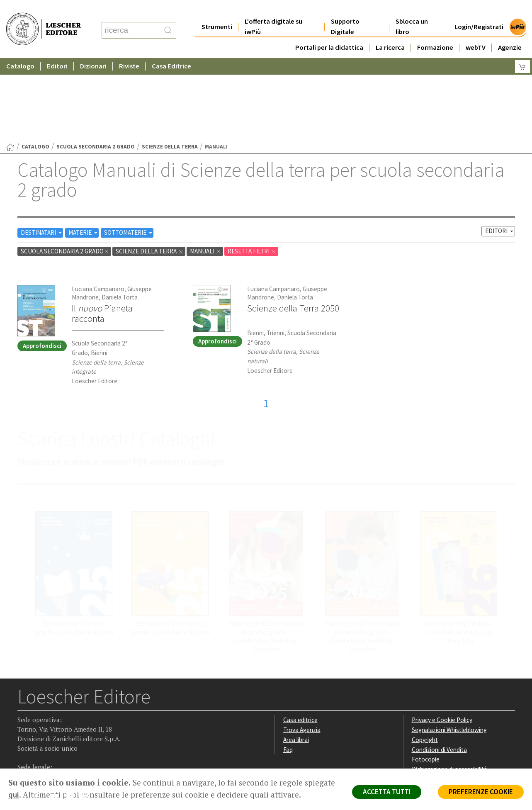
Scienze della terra (170, 66)
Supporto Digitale (345, 10)
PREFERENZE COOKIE (481, 792)
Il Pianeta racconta (102, 232)
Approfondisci (42, 265)
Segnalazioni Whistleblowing (449, 649)
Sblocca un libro (412, 10)
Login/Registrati (479, 10)
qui (14, 795)
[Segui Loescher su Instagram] (41, 716)
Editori (57, 50)
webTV (476, 31)
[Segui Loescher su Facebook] (25, 716)
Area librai (296, 659)
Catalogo (20, 50)
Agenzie (510, 31)
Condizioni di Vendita (439, 669)
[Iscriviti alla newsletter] (89, 716)
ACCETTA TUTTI (387, 792)
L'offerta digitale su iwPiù (273, 10)
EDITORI (500, 150)
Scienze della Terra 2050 (293, 227)
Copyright (425, 659)
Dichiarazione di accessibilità (449, 688)
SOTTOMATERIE (129, 152)
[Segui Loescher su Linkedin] (57, 716)
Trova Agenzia (302, 649)
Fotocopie (426, 678)
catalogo (35, 66)
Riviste (129, 50)
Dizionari (93, 50)
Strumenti (217, 10)
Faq (288, 669)
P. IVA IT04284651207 (46, 750)
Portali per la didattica (329, 31)
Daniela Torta (120, 216)
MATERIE (84, 152)
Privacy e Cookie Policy (442, 639)
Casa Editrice (171, 50)
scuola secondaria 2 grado (96, 66)
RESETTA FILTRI (252, 170)
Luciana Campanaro (98, 208)
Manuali (206, 170)
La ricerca (390, 31)
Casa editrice (300, 639)
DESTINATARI (42, 152)
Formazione (435, 31)
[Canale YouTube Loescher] (73, 716)
